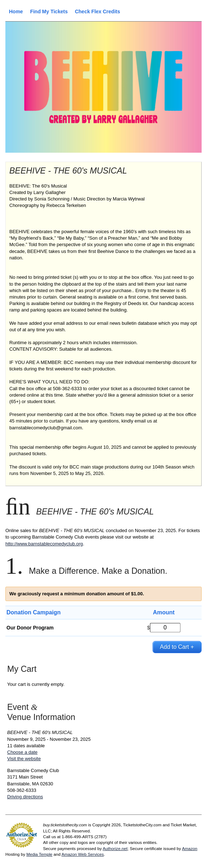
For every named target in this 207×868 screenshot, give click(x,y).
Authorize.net (115, 848)
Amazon (190, 848)
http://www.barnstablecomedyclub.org (44, 544)
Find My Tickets (49, 11)
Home (16, 11)
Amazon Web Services (83, 854)
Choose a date (22, 752)
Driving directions (25, 797)
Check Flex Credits (98, 11)
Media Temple (39, 854)
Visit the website (24, 759)
